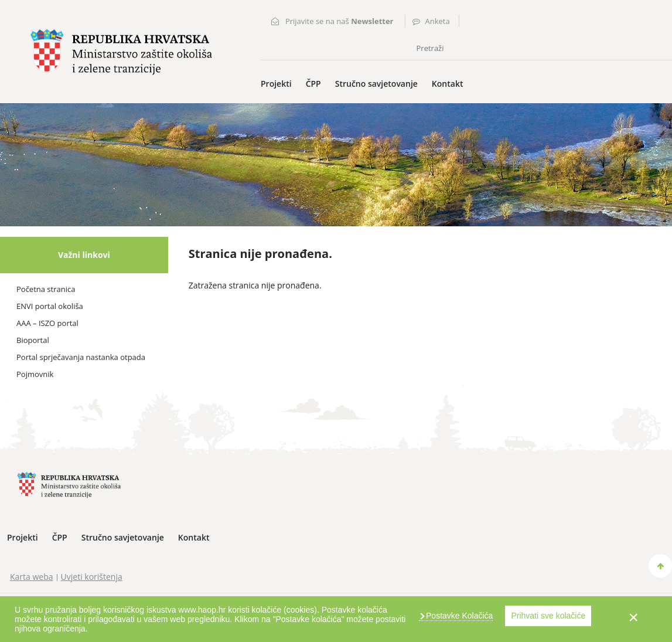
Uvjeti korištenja (92, 577)
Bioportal (33, 340)
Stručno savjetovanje (376, 84)
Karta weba (32, 577)
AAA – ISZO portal (47, 323)
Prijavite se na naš (340, 21)
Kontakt (448, 84)
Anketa (438, 21)
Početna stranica (46, 289)
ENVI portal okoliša (50, 306)
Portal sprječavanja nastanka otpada (81, 357)
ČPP (313, 84)
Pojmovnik (35, 374)
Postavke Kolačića (458, 616)
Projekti (276, 84)
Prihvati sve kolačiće (548, 616)
